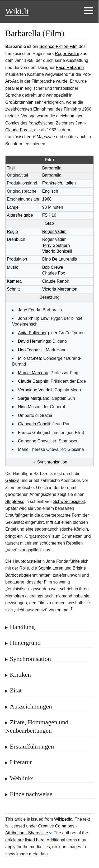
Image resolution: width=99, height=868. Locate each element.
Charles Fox (54, 273)
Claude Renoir (56, 281)
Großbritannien (19, 102)
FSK (46, 215)
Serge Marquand (34, 398)
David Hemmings (34, 341)
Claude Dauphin (33, 381)
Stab (49, 223)
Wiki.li (17, 11)
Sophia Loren (51, 568)
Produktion (17, 259)
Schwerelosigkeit (69, 502)
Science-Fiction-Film (58, 46)
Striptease (15, 502)
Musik (12, 267)
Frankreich (52, 183)
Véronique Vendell (35, 390)
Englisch (50, 191)
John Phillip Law (33, 318)
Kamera (14, 281)
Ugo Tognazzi (31, 350)
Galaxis (12, 480)
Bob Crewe (53, 267)
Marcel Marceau (33, 373)
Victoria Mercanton (60, 289)
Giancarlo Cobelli (34, 424)
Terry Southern (56, 245)
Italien (70, 183)
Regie (12, 231)
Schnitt (13, 289)
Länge (13, 207)
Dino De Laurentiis (60, 259)
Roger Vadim (67, 54)
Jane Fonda (29, 310)
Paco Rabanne (70, 68)
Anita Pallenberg (33, 333)
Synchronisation (52, 462)
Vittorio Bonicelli (57, 251)
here (40, 840)
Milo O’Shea (29, 358)
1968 (47, 199)
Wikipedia (63, 819)
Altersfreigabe (20, 215)
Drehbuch (16, 239)
